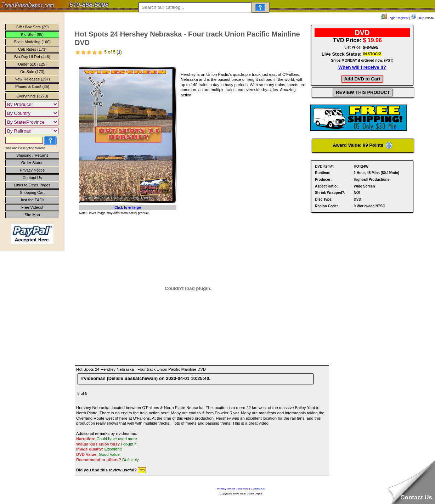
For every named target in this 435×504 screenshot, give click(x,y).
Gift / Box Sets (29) (32, 27)
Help (417, 18)
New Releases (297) (32, 79)
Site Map (32, 215)
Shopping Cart (32, 192)
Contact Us (32, 178)
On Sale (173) (32, 72)
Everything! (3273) (32, 96)
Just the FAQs (32, 200)
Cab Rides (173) (32, 49)
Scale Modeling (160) (32, 42)
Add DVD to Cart (362, 79)
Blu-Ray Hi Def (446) (32, 57)
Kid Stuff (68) (32, 34)
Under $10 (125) (32, 64)
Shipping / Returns (32, 155)
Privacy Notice (32, 170)
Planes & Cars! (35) (32, 86)
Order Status (32, 163)
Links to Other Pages (32, 185)
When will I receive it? (362, 67)
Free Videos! (32, 207)
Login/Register (395, 18)
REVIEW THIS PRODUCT (363, 92)
